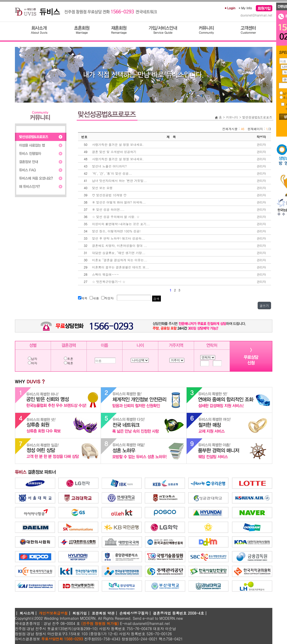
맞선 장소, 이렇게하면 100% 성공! (116, 231)
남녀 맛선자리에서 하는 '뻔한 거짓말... (120, 181)
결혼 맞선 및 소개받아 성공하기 (114, 152)
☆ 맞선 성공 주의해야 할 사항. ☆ (116, 217)
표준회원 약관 (103, 613)
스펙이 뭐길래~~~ (106, 274)
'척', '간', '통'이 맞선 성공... (112, 173)
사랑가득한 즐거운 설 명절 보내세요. (118, 144)
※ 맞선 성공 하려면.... (108, 209)
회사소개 (27, 613)
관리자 (261, 144)
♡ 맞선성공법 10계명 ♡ (109, 195)
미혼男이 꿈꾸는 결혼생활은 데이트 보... (121, 267)
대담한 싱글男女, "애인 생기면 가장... (119, 253)
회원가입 (80, 613)
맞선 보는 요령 (102, 188)
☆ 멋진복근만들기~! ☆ (109, 282)
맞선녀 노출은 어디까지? (110, 166)
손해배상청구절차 (134, 613)
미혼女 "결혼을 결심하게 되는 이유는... (120, 260)
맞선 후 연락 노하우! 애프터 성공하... (119, 238)
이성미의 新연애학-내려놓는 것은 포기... (121, 224)
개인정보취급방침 (53, 613)
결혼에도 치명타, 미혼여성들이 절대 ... (120, 245)
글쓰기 (264, 306)
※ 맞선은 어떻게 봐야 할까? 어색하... (119, 202)
